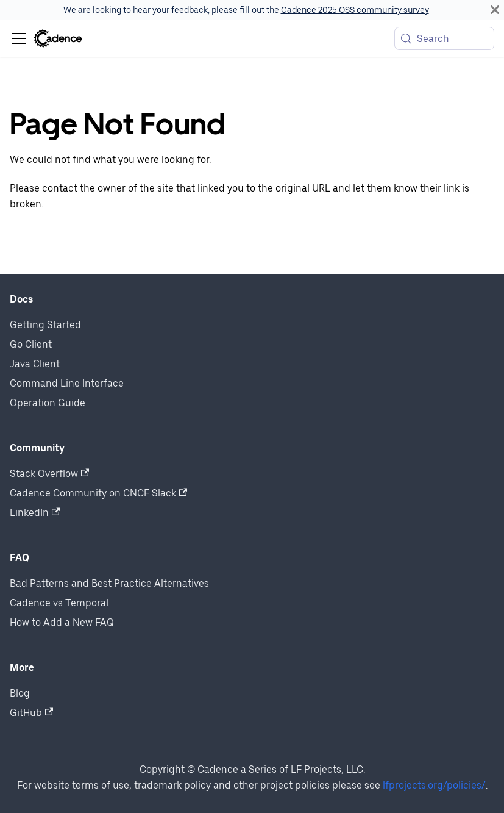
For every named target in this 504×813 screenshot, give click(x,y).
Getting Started (45, 325)
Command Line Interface (67, 383)
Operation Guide (48, 403)
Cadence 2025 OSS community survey (355, 10)
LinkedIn (35, 513)
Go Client (31, 344)
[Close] (495, 10)
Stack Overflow (49, 474)
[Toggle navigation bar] (19, 38)
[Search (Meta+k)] (444, 38)
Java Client (35, 364)
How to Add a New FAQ (62, 622)
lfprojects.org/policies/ (434, 785)
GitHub (31, 713)
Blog (20, 693)
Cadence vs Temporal (59, 603)
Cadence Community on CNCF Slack (98, 493)
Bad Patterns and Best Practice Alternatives (109, 583)
